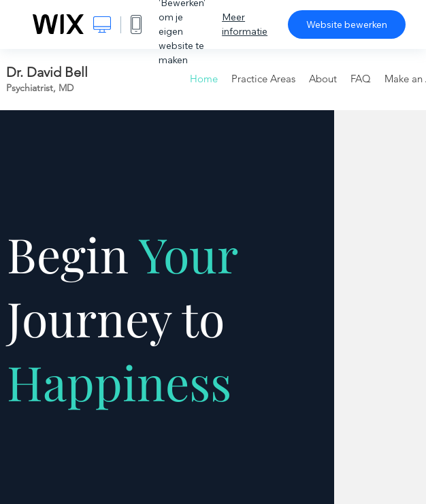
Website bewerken (347, 24)
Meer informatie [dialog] (245, 24)
